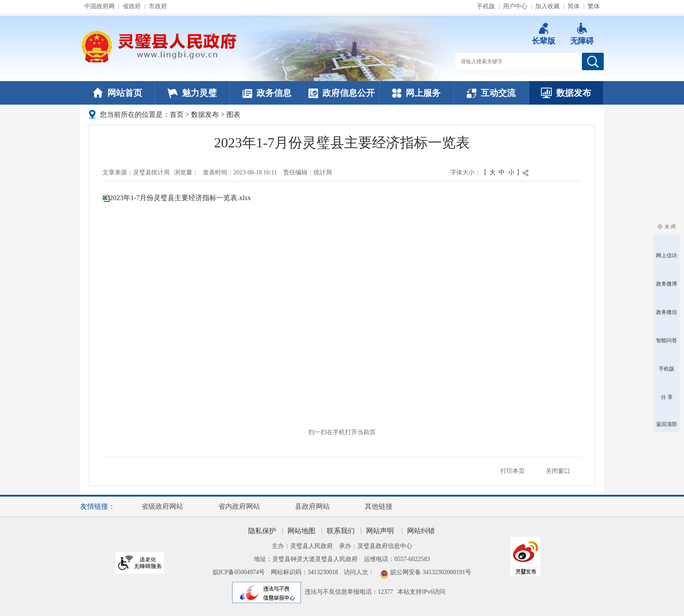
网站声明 (380, 531)
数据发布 (566, 93)
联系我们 (341, 531)
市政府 (158, 6)
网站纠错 (421, 531)
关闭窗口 (558, 471)
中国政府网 (99, 6)
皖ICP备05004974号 (239, 572)
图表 (233, 114)
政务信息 (267, 93)
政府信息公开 (342, 93)
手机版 (486, 6)
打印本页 (513, 471)
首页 (177, 114)
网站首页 (118, 93)
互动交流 (491, 93)
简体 (574, 6)
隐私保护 (262, 531)
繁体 (594, 6)
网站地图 (301, 531)
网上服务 (416, 93)
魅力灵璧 (192, 93)
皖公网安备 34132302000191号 (431, 572)
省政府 (132, 6)
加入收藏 (547, 6)
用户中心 (515, 6)
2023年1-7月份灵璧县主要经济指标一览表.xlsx (180, 198)
